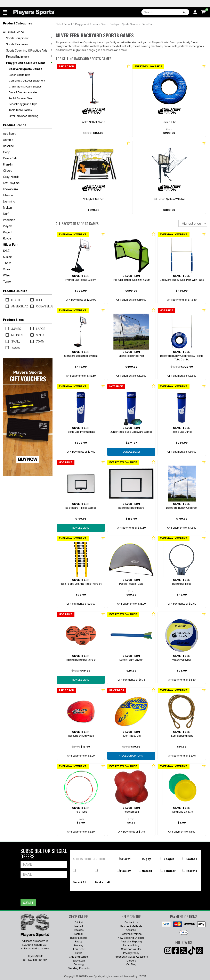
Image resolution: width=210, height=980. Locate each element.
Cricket (125, 859)
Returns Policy (131, 945)
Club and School (79, 957)
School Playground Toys (23, 104)
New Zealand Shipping (131, 938)
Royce (7, 238)
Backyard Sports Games (26, 69)
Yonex (7, 281)
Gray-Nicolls (11, 177)
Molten (7, 208)
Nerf (6, 214)
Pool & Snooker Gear (21, 98)
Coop (7, 152)
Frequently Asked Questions (131, 957)
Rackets (191, 871)
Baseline (8, 146)
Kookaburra (10, 189)
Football (191, 859)
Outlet (79, 953)
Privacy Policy (131, 953)
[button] (5, 12)
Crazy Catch (11, 158)
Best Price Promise (131, 934)
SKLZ (6, 251)
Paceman (9, 220)
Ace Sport (9, 134)
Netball (147, 871)
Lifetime (8, 195)
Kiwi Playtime (11, 183)
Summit (8, 257)
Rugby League (79, 938)
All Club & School (14, 32)
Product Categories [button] (18, 23)
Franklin (8, 164)
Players (8, 226)
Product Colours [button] (15, 291)
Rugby (146, 859)
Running (79, 964)
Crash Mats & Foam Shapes (25, 86)
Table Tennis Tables (20, 110)
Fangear (170, 871)
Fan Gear (79, 949)
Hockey (125, 871)
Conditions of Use (131, 949)
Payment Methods (131, 926)
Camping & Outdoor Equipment (27, 81)
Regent (8, 232)
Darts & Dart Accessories (23, 92)
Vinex (7, 269)
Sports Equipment (29, 38)
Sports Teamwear (29, 44)
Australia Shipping (131, 941)
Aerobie (8, 140)
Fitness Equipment (29, 56)
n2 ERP (142, 976)
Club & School (64, 24)
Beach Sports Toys (19, 75)
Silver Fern (11, 244)
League (169, 859)
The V (7, 263)
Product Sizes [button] (13, 320)
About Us (131, 930)
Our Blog (131, 964)
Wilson (7, 275)
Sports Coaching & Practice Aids (29, 50)
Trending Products (79, 968)
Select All (80, 882)
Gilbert (7, 171)
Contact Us (131, 922)
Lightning (9, 201)
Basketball (102, 882)
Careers (131, 960)
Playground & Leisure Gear (29, 63)
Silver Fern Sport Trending (24, 116)
